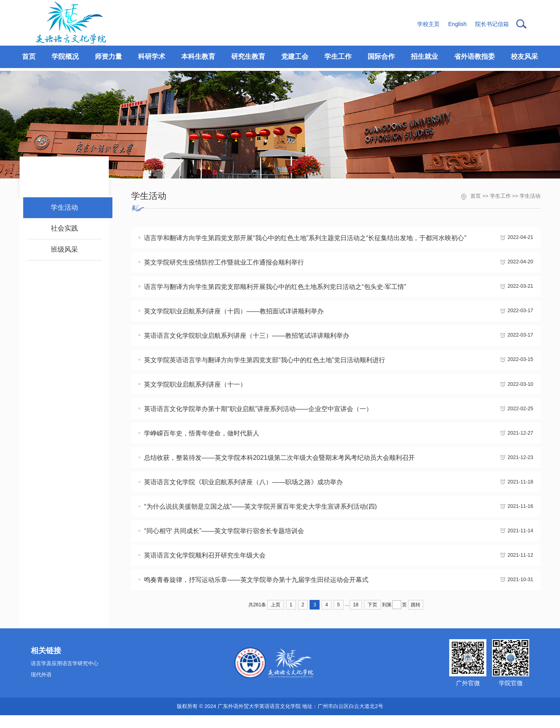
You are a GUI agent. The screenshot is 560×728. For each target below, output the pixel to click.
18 (356, 618)
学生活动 (530, 196)
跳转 (416, 618)
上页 (276, 618)
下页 (372, 618)
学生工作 (500, 196)
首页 (476, 196)
